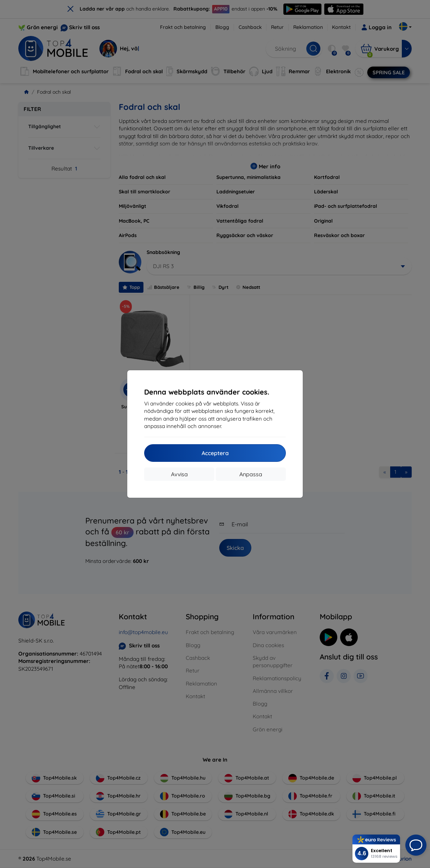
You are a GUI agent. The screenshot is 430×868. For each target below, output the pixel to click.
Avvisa (179, 474)
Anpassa (251, 474)
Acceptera (215, 453)
